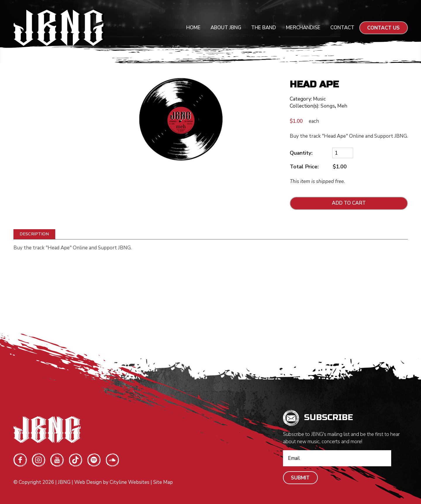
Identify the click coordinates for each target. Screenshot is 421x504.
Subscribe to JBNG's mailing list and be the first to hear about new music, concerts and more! (341, 438)
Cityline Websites (130, 482)
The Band (264, 28)
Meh (342, 106)
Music (319, 99)
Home (193, 28)
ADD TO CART (349, 203)
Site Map (163, 482)
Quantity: (301, 153)
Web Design (88, 482)
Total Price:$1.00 (318, 167)
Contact (342, 28)
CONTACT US (383, 28)
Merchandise (303, 28)
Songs (328, 106)
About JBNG (226, 28)
